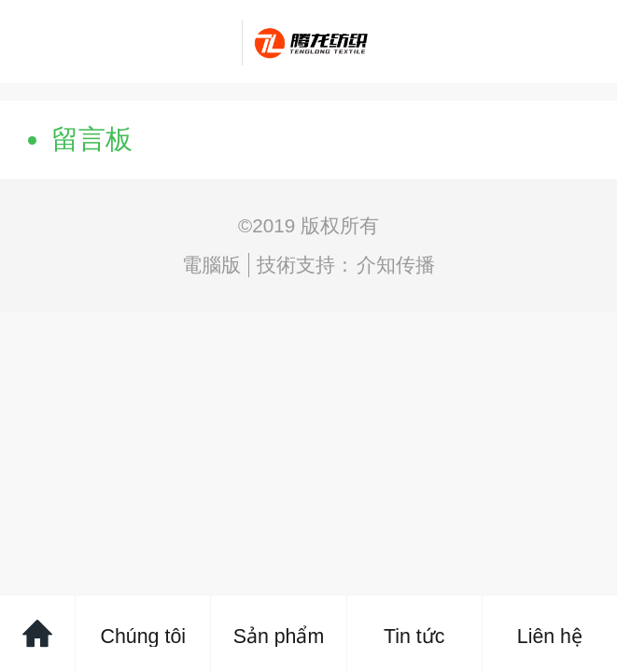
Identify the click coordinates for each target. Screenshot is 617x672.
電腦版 (211, 265)
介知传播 (396, 265)
